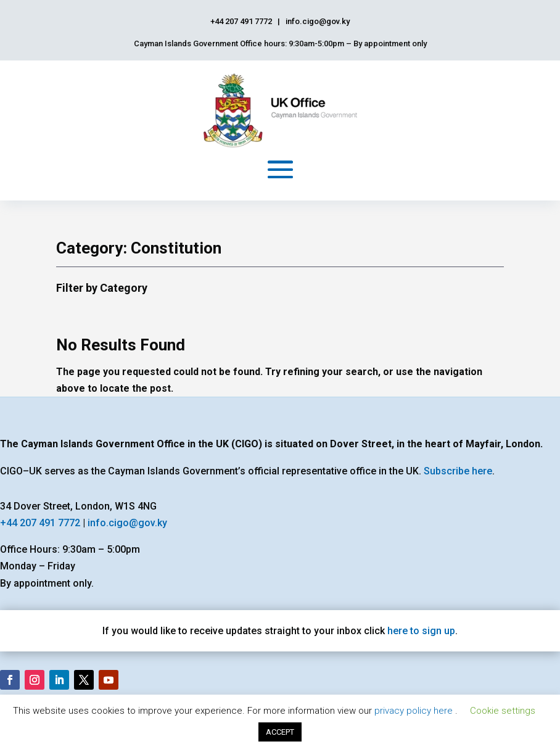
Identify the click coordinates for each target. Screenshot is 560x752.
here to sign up (421, 631)
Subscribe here (458, 471)
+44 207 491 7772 (40, 523)
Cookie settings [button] (503, 711)
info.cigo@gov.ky (127, 523)
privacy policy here (415, 711)
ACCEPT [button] (280, 732)
